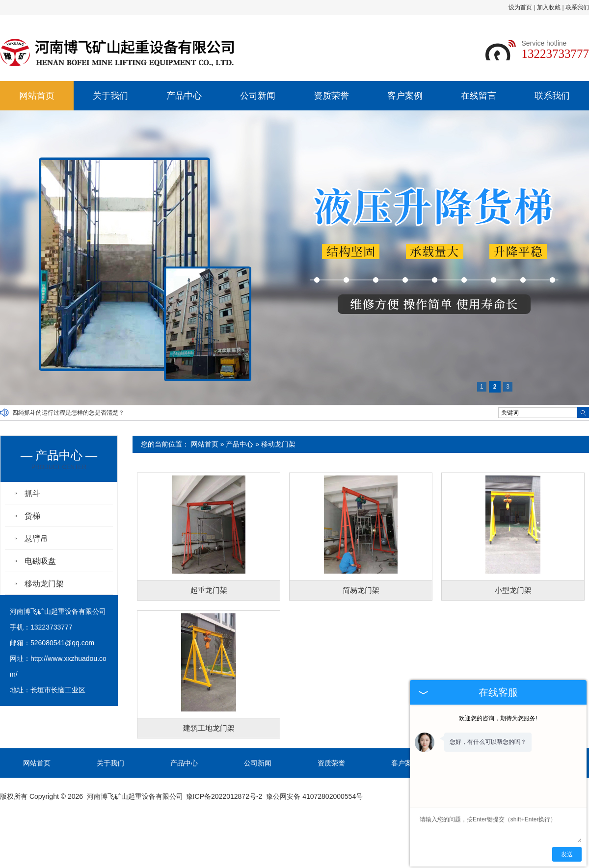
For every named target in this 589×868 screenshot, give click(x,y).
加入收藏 (549, 7)
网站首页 (37, 96)
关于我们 (110, 96)
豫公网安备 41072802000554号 (314, 796)
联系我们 (577, 7)
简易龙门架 (361, 590)
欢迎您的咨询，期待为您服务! (498, 718)
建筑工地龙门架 (209, 728)
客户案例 (405, 96)
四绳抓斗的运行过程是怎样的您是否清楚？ (68, 413)
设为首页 (520, 7)
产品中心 (184, 96)
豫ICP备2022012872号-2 (224, 796)
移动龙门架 (278, 444)
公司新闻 (258, 96)
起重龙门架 (209, 590)
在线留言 (479, 96)
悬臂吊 (36, 539)
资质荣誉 (331, 96)
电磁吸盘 (40, 561)
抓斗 (32, 493)
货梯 (32, 516)
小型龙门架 (513, 590)
